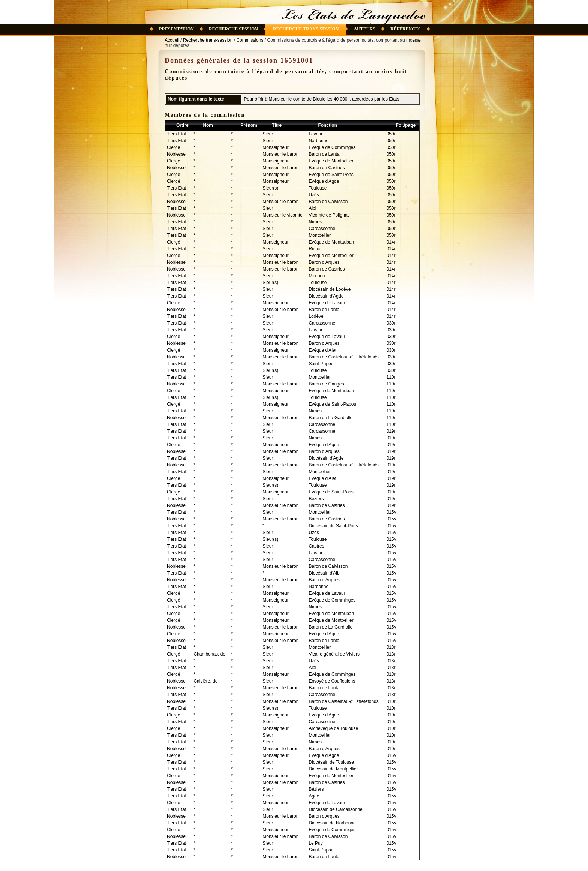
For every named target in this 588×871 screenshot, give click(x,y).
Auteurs (364, 29)
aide (417, 41)
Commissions (250, 40)
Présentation (176, 29)
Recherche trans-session (306, 29)
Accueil (172, 40)
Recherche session (233, 29)
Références (406, 29)
